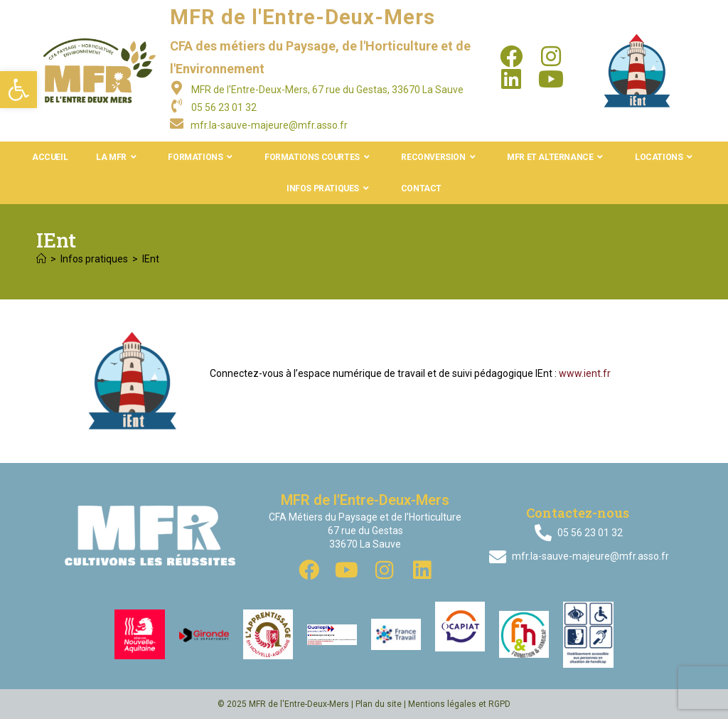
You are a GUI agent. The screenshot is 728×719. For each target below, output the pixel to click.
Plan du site (379, 704)
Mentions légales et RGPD (459, 704)
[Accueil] (41, 259)
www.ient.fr (585, 373)
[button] (18, 90)
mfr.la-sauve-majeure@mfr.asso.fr (269, 125)
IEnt (151, 259)
